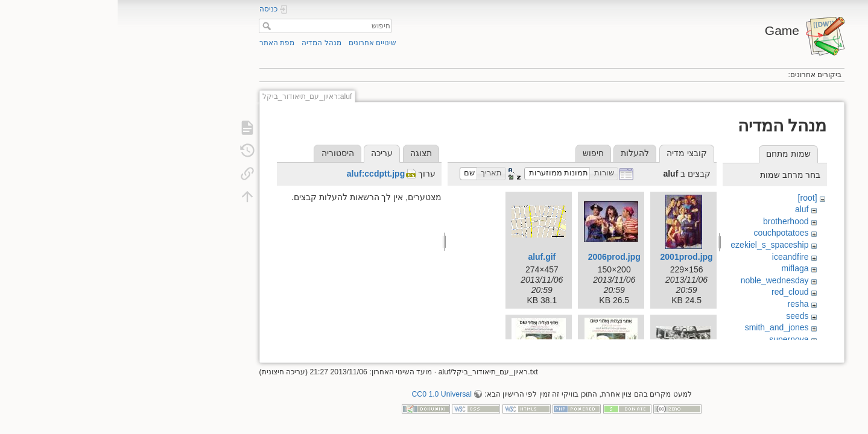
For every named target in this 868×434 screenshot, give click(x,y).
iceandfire (673, 257)
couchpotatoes (663, 233)
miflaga (677, 268)
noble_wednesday (657, 280)
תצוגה (303, 153)
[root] (690, 198)
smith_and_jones (659, 327)
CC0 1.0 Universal (324, 389)
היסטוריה (220, 153)
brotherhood (668, 221)
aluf (684, 209)
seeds (680, 316)
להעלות (517, 153)
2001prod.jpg (569, 257)
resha (680, 304)
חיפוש (147, 26)
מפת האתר (159, 43)
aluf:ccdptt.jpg (258, 174)
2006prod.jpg (497, 257)
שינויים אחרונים (255, 43)
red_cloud (673, 292)
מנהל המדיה (204, 43)
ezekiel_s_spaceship (652, 245)
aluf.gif (424, 257)
